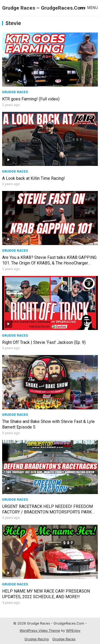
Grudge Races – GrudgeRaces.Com (43, 8)
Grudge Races (15, 92)
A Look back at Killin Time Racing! (34, 178)
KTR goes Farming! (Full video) (31, 99)
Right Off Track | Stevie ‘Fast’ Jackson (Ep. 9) (44, 342)
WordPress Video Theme (40, 630)
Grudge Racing (37, 639)
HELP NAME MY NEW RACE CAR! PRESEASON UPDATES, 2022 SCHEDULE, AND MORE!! (46, 594)
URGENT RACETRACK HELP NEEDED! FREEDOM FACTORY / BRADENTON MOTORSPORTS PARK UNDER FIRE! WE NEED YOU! (47, 512)
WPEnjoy (73, 630)
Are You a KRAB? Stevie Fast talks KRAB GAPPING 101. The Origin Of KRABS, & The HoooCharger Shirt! (49, 263)
